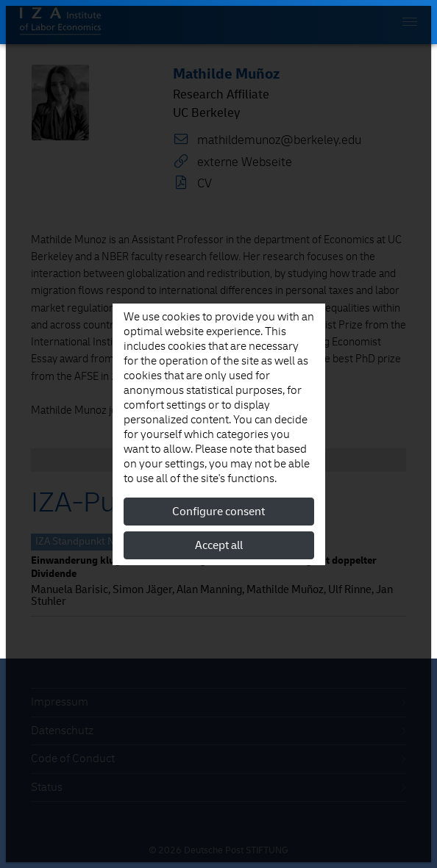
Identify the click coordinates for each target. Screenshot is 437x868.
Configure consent (218, 512)
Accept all (219, 545)
